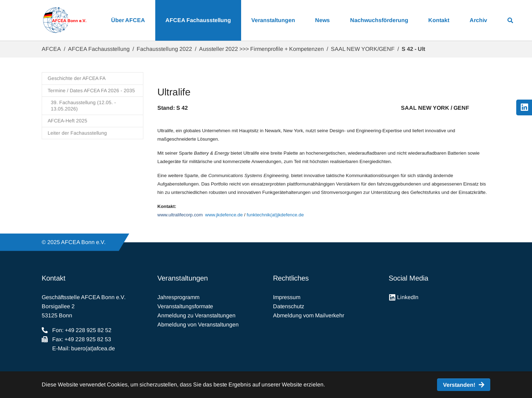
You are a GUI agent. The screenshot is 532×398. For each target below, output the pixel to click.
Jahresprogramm (178, 297)
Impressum (287, 297)
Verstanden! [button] (459, 385)
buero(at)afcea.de (93, 348)
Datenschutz (289, 306)
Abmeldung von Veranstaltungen (198, 325)
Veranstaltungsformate (185, 306)
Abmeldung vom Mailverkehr (309, 315)
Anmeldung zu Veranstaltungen (196, 315)
